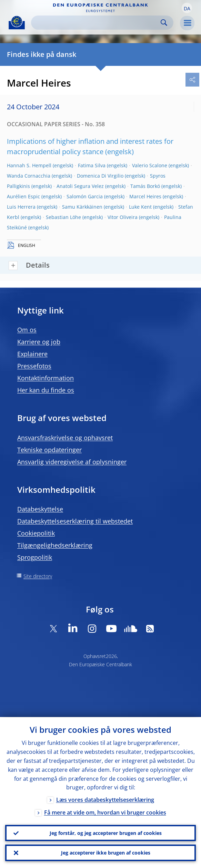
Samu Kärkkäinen (82, 207)
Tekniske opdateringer (49, 450)
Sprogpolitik (35, 557)
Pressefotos (34, 366)
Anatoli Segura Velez (80, 186)
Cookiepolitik (36, 533)
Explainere (32, 354)
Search (164, 23)
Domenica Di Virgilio (100, 176)
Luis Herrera (21, 207)
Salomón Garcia (85, 196)
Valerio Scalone (150, 165)
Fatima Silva (92, 165)
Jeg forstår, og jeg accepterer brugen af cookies (106, 833)
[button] (187, 8)
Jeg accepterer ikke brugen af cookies (106, 853)
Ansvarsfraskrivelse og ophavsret (65, 438)
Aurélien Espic (23, 196)
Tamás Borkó (145, 186)
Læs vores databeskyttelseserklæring (105, 800)
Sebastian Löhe (63, 217)
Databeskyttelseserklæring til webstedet (75, 521)
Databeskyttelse (40, 509)
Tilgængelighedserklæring (55, 545)
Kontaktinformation (46, 378)
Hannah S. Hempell (29, 165)
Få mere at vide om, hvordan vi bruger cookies (105, 812)
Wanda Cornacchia (29, 176)
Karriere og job (39, 342)
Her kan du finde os (46, 390)
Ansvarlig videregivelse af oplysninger (72, 462)
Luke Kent (140, 207)
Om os (27, 330)
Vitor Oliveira (123, 217)
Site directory (38, 576)
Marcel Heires (145, 196)
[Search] (97, 23)
